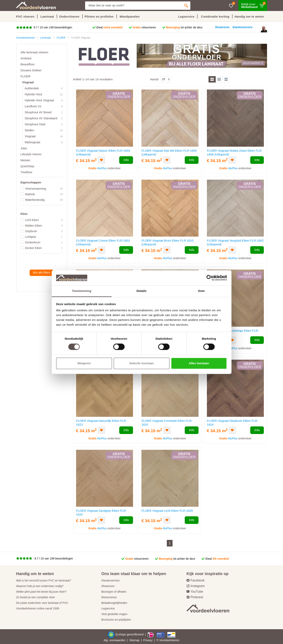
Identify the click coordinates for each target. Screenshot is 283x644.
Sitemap (134, 640)
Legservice (108, 608)
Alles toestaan (199, 363)
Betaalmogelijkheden (114, 603)
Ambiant (26, 58)
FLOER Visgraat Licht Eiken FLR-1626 (167, 511)
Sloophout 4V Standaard (41, 118)
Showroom (108, 586)
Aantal (154, 79)
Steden (30, 130)
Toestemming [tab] (82, 291)
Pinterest (195, 597)
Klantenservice (110, 580)
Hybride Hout (34, 94)
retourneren (144, 27)
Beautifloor (28, 64)
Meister (25, 160)
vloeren (175, 640)
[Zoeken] (186, 6)
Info (126, 160)
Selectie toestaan (141, 363)
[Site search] (134, 6)
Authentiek (32, 88)
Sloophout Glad (35, 124)
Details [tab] (142, 291)
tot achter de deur (184, 27)
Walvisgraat (33, 142)
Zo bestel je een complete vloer (36, 597)
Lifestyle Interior (31, 154)
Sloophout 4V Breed (38, 112)
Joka (24, 148)
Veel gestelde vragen (114, 614)
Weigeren (84, 363)
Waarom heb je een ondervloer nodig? (40, 586)
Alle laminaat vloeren (34, 52)
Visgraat (28, 82)
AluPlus (102, 168)
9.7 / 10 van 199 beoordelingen (52, 27)
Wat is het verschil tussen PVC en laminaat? (44, 580)
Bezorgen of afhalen (114, 592)
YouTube (195, 592)
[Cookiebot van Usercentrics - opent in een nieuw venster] (209, 278)
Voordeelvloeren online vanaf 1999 (38, 608)
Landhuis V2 (33, 106)
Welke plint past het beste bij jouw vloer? (41, 592)
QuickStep (27, 166)
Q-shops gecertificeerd (130, 634)
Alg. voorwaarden (115, 640)
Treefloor (26, 172)
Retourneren (109, 597)
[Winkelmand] (253, 5)
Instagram (196, 586)
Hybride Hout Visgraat (39, 100)
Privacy (148, 640)
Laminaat (47, 16)
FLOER (26, 76)
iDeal (109, 27)
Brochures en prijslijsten (116, 620)
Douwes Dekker (31, 70)
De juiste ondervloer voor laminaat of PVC (42, 603)
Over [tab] (201, 291)
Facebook (196, 580)
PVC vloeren (25, 16)
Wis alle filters (42, 273)
